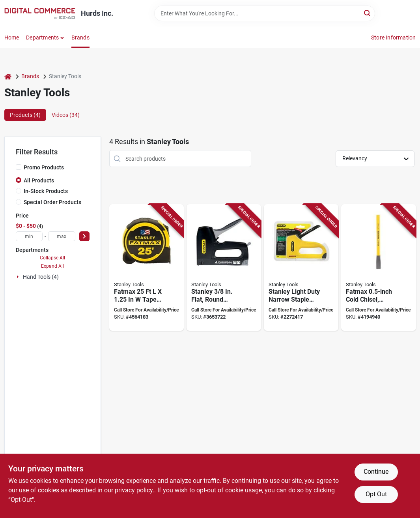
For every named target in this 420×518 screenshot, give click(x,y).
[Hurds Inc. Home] (40, 13)
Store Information (393, 38)
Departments (42, 38)
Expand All (52, 266)
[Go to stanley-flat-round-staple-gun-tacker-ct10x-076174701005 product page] (224, 267)
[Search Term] (265, 13)
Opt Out (376, 494)
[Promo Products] (19, 167)
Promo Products (44, 167)
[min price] (29, 236)
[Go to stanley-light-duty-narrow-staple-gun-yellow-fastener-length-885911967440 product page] (301, 267)
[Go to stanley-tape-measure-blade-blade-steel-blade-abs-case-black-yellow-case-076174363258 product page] (147, 267)
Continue (376, 472)
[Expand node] (19, 277)
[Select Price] (84, 236)
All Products (39, 180)
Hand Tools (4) (41, 277)
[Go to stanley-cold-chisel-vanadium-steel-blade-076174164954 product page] (378, 267)
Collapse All (52, 258)
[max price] (62, 236)
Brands (80, 38)
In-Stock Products (46, 191)
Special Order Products (52, 202)
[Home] (8, 76)
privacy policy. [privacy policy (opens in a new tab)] (134, 490)
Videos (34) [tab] (66, 115)
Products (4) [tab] (25, 115)
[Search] (368, 13)
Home (12, 38)
